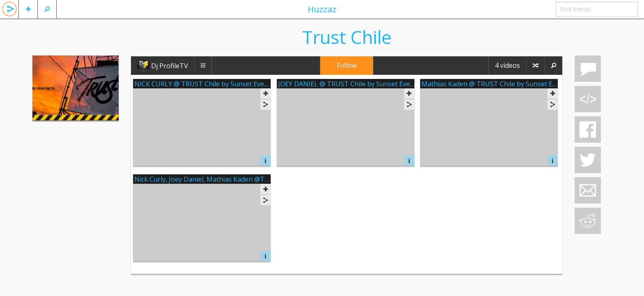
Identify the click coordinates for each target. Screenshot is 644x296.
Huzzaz (322, 9)
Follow (347, 65)
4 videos (507, 65)
